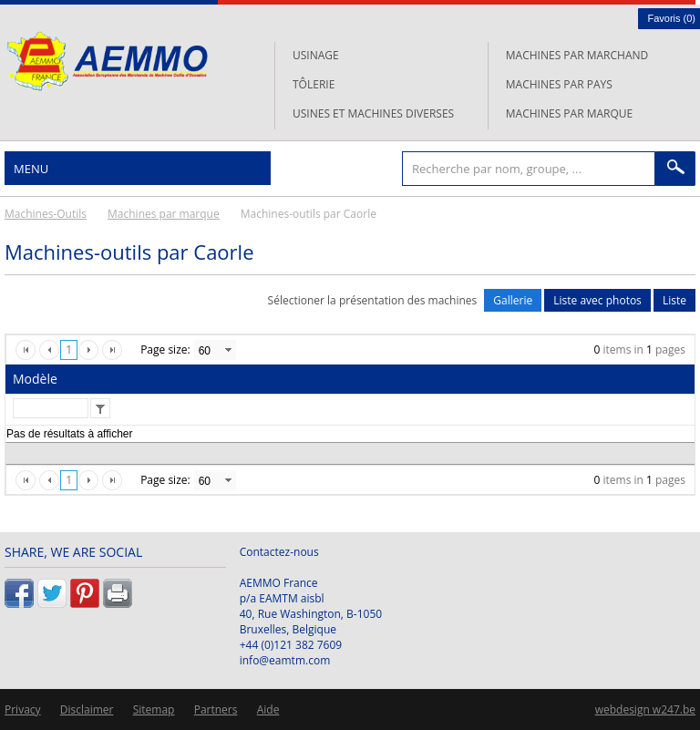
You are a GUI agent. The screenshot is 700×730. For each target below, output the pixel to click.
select (228, 350)
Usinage (316, 55)
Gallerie (513, 300)
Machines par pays (559, 84)
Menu (31, 169)
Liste (674, 300)
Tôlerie (314, 84)
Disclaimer (87, 709)
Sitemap (154, 709)
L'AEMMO (107, 62)
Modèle (35, 379)
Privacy (23, 709)
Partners (216, 709)
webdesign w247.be (645, 709)
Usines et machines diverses (373, 113)
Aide (268, 709)
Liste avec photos (597, 300)
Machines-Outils (46, 214)
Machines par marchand (577, 55)
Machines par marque (569, 113)
